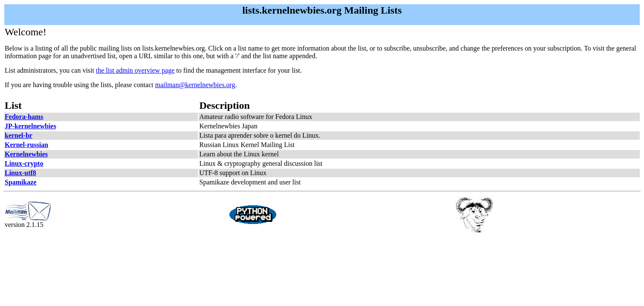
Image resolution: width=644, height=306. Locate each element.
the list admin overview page (135, 70)
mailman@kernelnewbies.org (195, 85)
